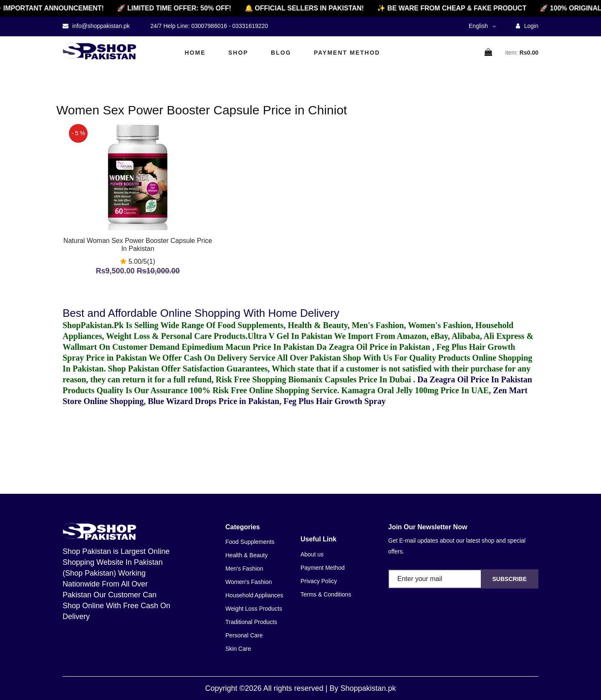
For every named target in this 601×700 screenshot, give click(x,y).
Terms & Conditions (326, 594)
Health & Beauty (246, 555)
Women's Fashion (249, 582)
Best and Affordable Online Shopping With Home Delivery (201, 313)
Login (527, 26)
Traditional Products (251, 622)
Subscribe (510, 579)
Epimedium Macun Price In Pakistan (248, 347)
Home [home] (195, 53)
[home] (99, 51)
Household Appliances (254, 595)
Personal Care (244, 635)
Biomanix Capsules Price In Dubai (350, 379)
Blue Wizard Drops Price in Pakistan (213, 401)
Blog (281, 53)
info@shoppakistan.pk (100, 26)
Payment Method (347, 53)
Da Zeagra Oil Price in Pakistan (374, 347)
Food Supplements (250, 542)
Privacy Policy (319, 581)
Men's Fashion (244, 569)
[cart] (489, 53)
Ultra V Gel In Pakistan (290, 336)
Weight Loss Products (254, 609)
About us (312, 554)
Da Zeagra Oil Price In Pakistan (475, 379)
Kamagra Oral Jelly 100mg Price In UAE (415, 390)
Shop (238, 53)
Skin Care (238, 649)
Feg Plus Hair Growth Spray (335, 401)
